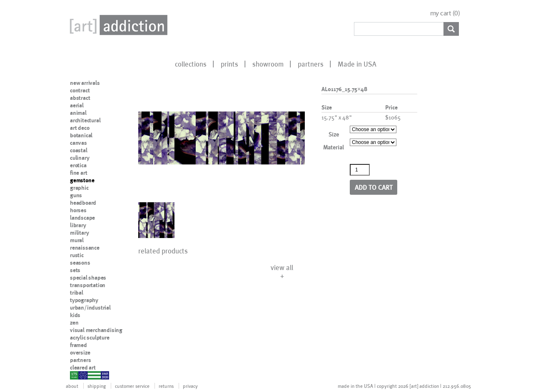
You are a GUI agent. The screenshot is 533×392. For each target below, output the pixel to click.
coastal (79, 150)
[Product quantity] (360, 170)
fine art (78, 173)
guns (76, 195)
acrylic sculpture (90, 337)
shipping (97, 386)
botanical (81, 135)
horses (78, 210)
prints (229, 64)
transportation (88, 285)
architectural (85, 120)
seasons (80, 263)
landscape (82, 218)
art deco (80, 128)
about (72, 386)
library (78, 225)
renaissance (85, 248)
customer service (132, 386)
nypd (76, 375)
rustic (77, 255)
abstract (80, 98)
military (79, 233)
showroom (268, 64)
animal (78, 113)
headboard (83, 203)
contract (80, 90)
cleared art (83, 367)
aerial (77, 105)
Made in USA (357, 64)
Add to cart (374, 187)
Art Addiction (117, 25)
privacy (190, 386)
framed (78, 345)
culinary (80, 158)
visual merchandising (96, 330)
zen (74, 323)
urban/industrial (90, 308)
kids (75, 315)
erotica (78, 165)
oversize (80, 352)
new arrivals (85, 83)
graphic (79, 188)
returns (166, 386)
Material (334, 147)
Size (334, 134)
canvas (78, 143)
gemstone (82, 180)
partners (311, 64)
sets (75, 270)
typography (84, 300)
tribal (77, 293)
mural (77, 240)
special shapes (88, 278)
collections (191, 64)
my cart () (445, 13)
